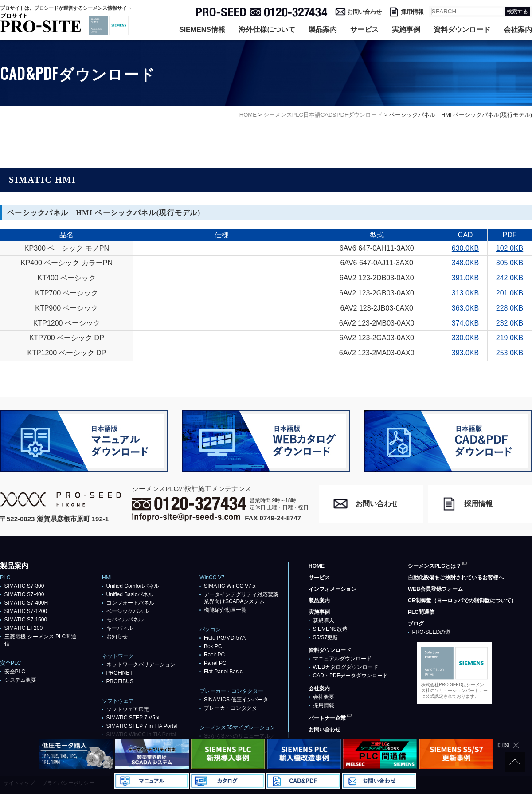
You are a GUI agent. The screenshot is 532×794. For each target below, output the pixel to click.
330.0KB (465, 338)
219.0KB (510, 338)
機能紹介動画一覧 (225, 610)
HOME (317, 566)
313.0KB (465, 293)
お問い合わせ (364, 12)
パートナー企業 (327, 718)
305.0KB (510, 263)
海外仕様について (267, 29)
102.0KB (510, 248)
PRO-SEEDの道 (432, 632)
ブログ (416, 624)
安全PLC (15, 672)
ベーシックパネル (128, 611)
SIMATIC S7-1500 (26, 620)
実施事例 (406, 29)
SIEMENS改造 (330, 629)
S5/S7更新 (326, 637)
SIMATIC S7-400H (26, 603)
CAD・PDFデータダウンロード (350, 676)
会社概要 (324, 697)
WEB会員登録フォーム (435, 589)
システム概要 (20, 680)
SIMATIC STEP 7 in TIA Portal (142, 726)
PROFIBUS (120, 681)
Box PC (213, 646)
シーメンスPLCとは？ (434, 566)
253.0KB (510, 353)
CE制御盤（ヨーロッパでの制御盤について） (462, 601)
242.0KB (510, 278)
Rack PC (214, 655)
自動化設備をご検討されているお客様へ (456, 578)
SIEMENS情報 (202, 29)
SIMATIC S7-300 (24, 586)
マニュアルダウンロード (342, 659)
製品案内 (323, 29)
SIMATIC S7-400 (24, 594)
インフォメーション (332, 589)
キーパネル (120, 628)
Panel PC (215, 663)
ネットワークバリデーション (141, 664)
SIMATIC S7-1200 (26, 611)
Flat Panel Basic (223, 672)
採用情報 (412, 12)
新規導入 (324, 621)
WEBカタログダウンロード (346, 667)
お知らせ (117, 637)
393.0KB (465, 353)
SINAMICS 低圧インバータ (236, 700)
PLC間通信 (421, 612)
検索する (517, 12)
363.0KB (465, 308)
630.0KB (465, 248)
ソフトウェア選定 (128, 709)
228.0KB (510, 308)
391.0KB (465, 278)
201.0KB (510, 293)
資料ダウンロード (462, 29)
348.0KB (465, 263)
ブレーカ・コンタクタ (231, 708)
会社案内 (518, 29)
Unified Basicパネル (130, 594)
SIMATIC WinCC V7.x (230, 586)
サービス (364, 29)
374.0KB (465, 323)
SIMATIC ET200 (23, 628)
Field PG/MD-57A (225, 638)
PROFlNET (120, 673)
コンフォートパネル (130, 603)
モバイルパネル (125, 620)
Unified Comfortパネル (133, 586)
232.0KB (510, 323)
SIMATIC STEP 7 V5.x (133, 718)
